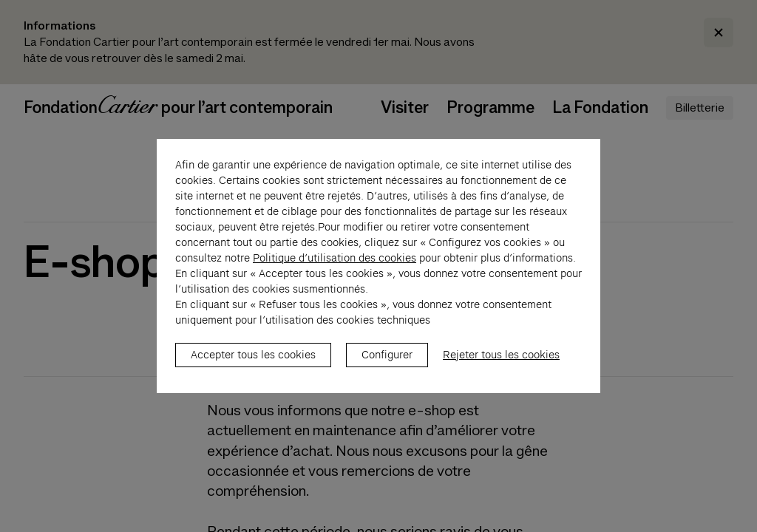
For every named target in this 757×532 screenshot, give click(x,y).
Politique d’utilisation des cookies (335, 266)
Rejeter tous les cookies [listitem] (501, 363)
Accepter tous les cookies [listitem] (253, 363)
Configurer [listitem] (387, 363)
